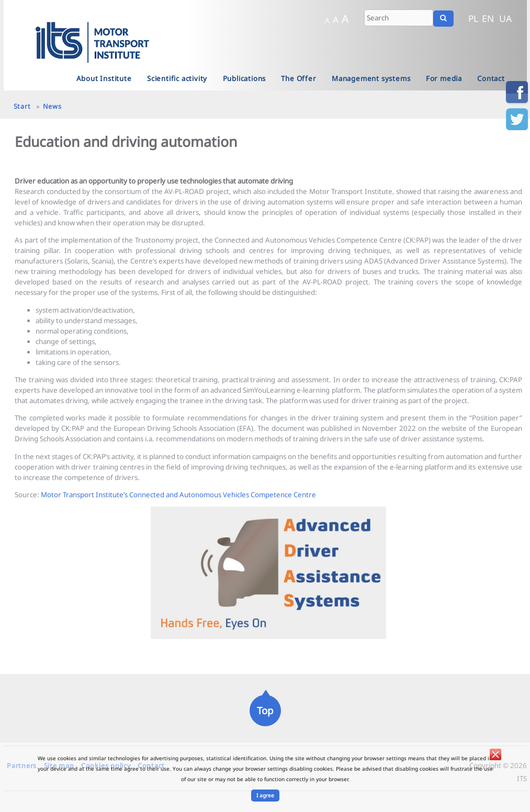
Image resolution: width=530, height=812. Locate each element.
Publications (245, 78)
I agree (265, 795)
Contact (491, 78)
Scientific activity (177, 78)
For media (444, 78)
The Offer (298, 78)
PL (473, 18)
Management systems (371, 78)
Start (22, 106)
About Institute (104, 78)
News (52, 106)
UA (505, 18)
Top (265, 710)
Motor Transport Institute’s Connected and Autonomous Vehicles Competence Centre (178, 495)
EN (488, 18)
